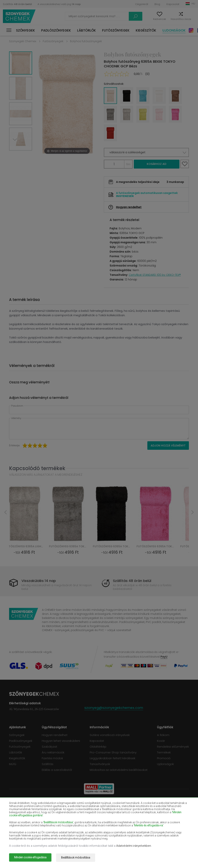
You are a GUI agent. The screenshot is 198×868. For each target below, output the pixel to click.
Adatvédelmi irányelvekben (134, 846)
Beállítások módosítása (78, 858)
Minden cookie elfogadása (30, 858)
